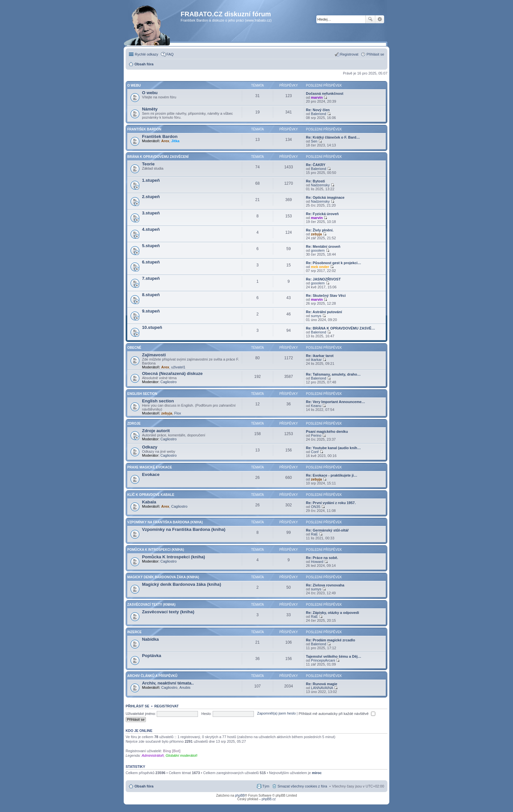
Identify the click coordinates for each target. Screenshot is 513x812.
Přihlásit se (137, 706)
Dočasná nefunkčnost (325, 93)
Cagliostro (168, 382)
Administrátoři (153, 755)
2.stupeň (151, 197)
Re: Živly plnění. (320, 230)
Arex (165, 141)
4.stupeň (151, 229)
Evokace (151, 474)
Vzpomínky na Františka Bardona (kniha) (165, 522)
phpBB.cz (269, 799)
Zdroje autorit (156, 431)
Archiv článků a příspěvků (152, 676)
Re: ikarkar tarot (320, 356)
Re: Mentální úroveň (323, 246)
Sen (314, 141)
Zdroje (134, 423)
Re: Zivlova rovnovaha (325, 585)
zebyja (316, 234)
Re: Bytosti (315, 181)
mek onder (320, 267)
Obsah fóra (144, 786)
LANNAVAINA (322, 688)
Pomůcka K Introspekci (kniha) (156, 550)
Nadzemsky (320, 185)
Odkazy (150, 447)
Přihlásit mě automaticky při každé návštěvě (337, 714)
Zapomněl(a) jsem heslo (276, 714)
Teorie (148, 164)
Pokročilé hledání (380, 19)
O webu (150, 93)
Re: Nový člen (318, 110)
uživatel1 (178, 367)
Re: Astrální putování (324, 312)
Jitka (175, 141)
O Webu (134, 85)
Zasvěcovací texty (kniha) (151, 605)
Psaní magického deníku (327, 431)
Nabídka (150, 639)
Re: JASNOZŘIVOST (323, 279)
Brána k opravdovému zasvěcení (158, 157)
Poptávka (152, 656)
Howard (317, 562)
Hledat (370, 19)
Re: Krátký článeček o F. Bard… (333, 137)
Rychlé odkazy (147, 54)
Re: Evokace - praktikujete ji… (332, 475)
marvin (317, 97)
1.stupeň (151, 180)
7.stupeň (151, 278)
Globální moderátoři (181, 755)
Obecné (134, 348)
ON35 (316, 507)
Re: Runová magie (322, 684)
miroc (317, 773)
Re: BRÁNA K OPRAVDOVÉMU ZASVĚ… (340, 328)
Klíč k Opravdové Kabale (151, 495)
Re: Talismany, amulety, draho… (333, 374)
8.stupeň (151, 295)
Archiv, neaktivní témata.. (168, 683)
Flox (177, 413)
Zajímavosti (154, 355)
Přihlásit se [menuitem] (375, 54)
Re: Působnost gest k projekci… (334, 263)
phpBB (240, 795)
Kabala (149, 502)
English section (142, 394)
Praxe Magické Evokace (150, 467)
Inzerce (134, 632)
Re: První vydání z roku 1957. (331, 503)
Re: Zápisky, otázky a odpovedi (332, 613)
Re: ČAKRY (316, 165)
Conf (315, 452)
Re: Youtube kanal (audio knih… (333, 448)
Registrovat (167, 706)
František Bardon (144, 129)
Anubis (185, 687)
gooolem (318, 250)
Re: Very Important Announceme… (336, 402)
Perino (316, 435)
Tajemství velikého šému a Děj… (334, 656)
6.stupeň (151, 262)
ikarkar (316, 360)
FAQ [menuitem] (170, 54)
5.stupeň (151, 246)
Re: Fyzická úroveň (322, 214)
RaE (314, 534)
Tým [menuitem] (266, 786)
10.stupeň (152, 327)
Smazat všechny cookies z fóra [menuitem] (302, 786)
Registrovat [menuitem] (349, 54)
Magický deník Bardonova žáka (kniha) (163, 577)
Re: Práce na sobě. (322, 558)
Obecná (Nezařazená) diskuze (172, 373)
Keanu (316, 406)
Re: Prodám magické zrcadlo (330, 640)
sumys (316, 316)
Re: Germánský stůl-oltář (327, 530)
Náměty (150, 109)
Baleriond (318, 114)
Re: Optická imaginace (325, 197)
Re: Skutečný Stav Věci (326, 296)
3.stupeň (151, 213)
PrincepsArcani (323, 660)
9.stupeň (151, 311)
